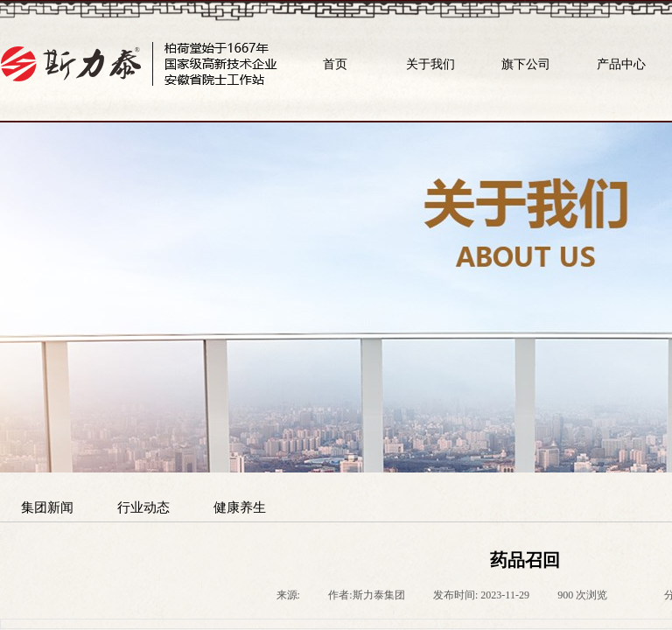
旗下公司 (526, 64)
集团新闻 (47, 507)
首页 (335, 64)
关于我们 (430, 64)
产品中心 (621, 64)
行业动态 (143, 507)
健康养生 (240, 507)
